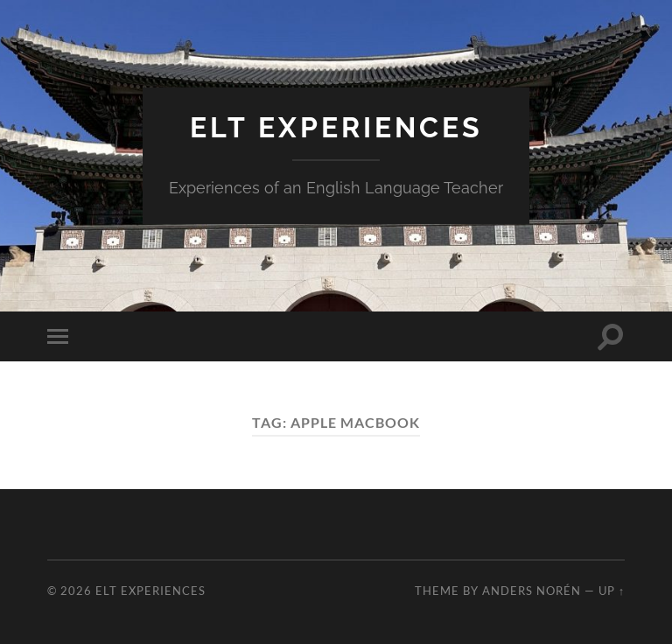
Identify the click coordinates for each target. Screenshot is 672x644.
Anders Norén (532, 591)
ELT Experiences (336, 127)
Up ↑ (612, 591)
